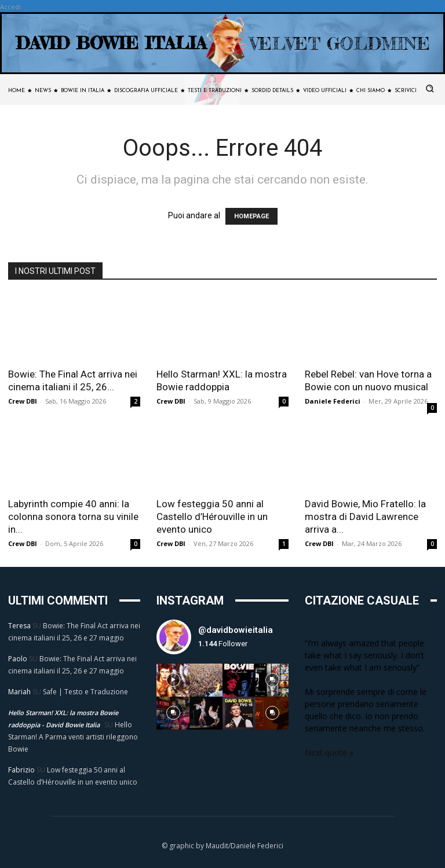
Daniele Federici (333, 401)
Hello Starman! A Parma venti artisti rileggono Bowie (73, 737)
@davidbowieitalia (236, 630)
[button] (430, 89)
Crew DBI (23, 401)
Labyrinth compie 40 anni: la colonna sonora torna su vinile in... (73, 517)
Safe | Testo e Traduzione (85, 692)
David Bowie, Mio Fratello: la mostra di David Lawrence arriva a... (365, 517)
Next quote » (329, 752)
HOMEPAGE (251, 216)
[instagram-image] (173, 680)
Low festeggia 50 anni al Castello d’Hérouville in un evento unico (212, 517)
